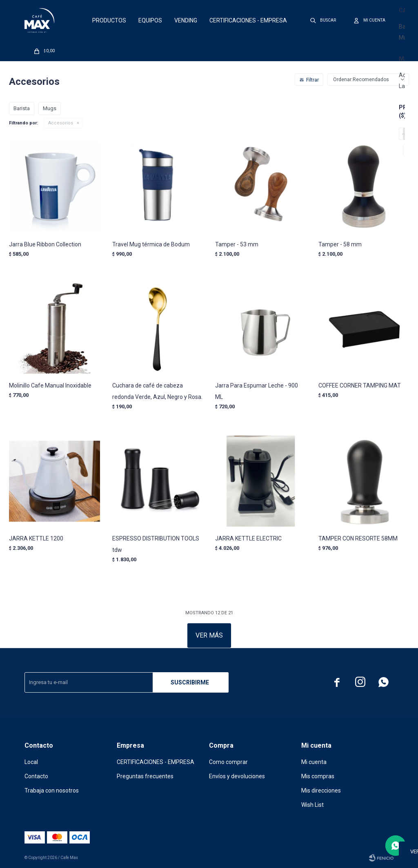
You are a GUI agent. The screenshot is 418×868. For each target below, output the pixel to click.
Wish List (312, 805)
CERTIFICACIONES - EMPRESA (248, 20)
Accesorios (61, 123)
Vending (186, 20)
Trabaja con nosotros (52, 790)
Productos (109, 20)
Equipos (150, 20)
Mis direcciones (321, 790)
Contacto (36, 776)
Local (31, 762)
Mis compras (318, 776)
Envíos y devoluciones (237, 776)
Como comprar (228, 762)
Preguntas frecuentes (145, 776)
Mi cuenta (314, 762)
